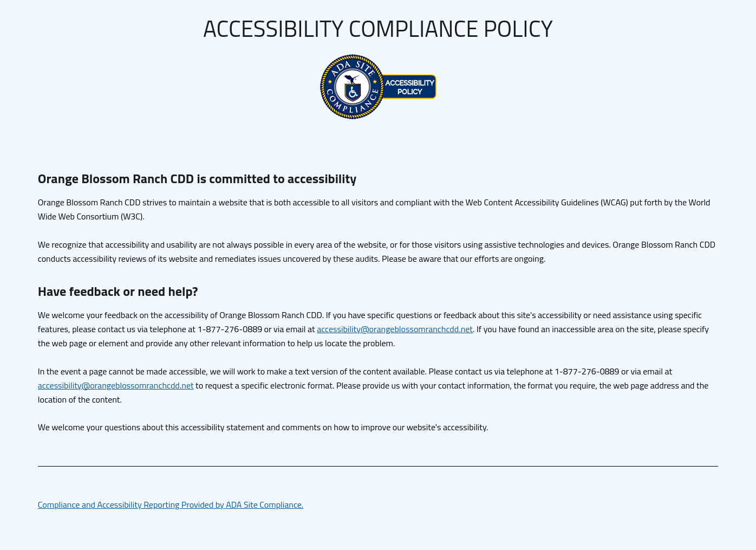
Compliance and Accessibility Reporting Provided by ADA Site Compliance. (171, 504)
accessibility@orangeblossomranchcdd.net (395, 329)
